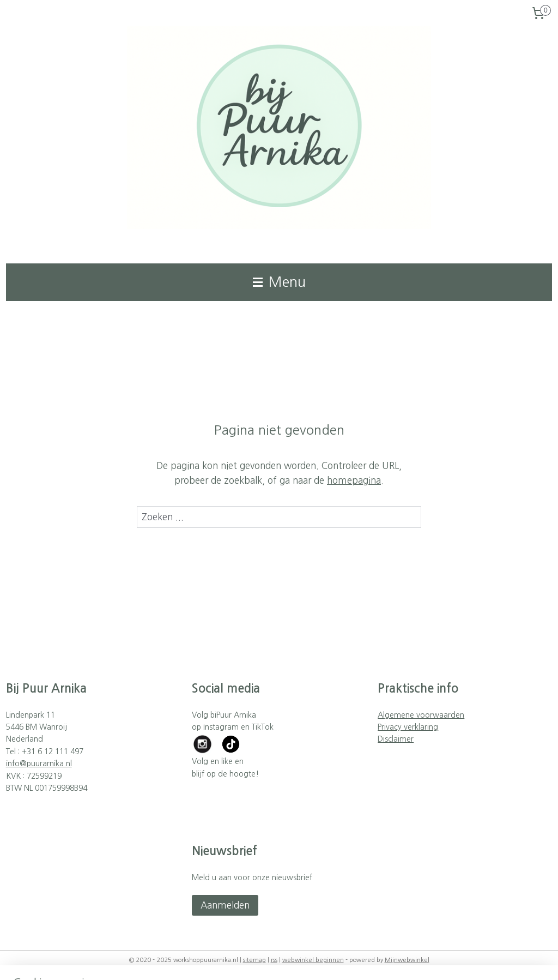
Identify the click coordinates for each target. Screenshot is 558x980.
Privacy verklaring (408, 727)
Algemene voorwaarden (421, 715)
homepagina (354, 480)
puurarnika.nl (49, 763)
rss (274, 960)
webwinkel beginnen (313, 960)
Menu (279, 282)
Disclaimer (396, 739)
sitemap (254, 960)
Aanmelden (225, 905)
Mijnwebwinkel (407, 960)
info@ (16, 763)
